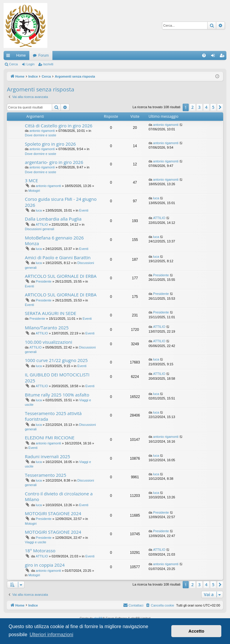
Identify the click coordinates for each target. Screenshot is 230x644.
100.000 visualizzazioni (49, 342)
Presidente (44, 281)
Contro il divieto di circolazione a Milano (59, 496)
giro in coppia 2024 (45, 565)
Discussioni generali (40, 229)
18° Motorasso (40, 551)
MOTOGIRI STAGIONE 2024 (53, 513)
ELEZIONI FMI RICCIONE (50, 438)
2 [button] (193, 107)
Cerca (13, 64)
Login (30, 64)
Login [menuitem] (214, 57)
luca (39, 210)
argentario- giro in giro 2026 (54, 162)
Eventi (84, 210)
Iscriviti (48, 64)
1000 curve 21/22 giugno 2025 (56, 360)
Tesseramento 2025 (46, 475)
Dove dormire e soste (41, 135)
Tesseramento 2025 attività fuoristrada (53, 416)
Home (21, 55)
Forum (44, 55)
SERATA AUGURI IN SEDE (51, 313)
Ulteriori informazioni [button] (52, 635)
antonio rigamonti (42, 131)
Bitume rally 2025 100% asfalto (57, 395)
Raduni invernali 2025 (47, 456)
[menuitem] (204, 55)
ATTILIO (42, 224)
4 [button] (206, 107)
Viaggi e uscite (35, 542)
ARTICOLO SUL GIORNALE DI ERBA (61, 276)
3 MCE (31, 180)
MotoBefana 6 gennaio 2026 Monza (54, 240)
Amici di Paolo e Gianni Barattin (58, 257)
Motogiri (34, 191)
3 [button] (199, 107)
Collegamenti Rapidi (9, 57)
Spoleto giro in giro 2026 (50, 144)
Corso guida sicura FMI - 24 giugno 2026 (61, 202)
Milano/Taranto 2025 (47, 328)
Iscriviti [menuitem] (223, 57)
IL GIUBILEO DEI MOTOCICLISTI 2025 (57, 377)
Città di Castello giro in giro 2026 (59, 126)
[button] (220, 107)
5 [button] (213, 107)
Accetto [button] (196, 631)
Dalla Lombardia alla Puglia (53, 219)
